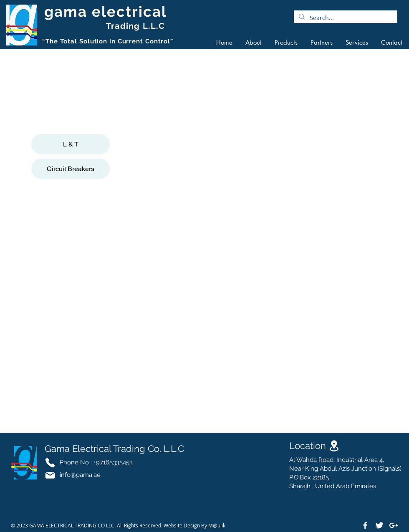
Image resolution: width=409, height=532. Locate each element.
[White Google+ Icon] (394, 525)
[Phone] (50, 463)
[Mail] (50, 475)
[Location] (334, 446)
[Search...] (345, 18)
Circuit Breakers (71, 169)
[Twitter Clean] (379, 525)
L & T (71, 144)
